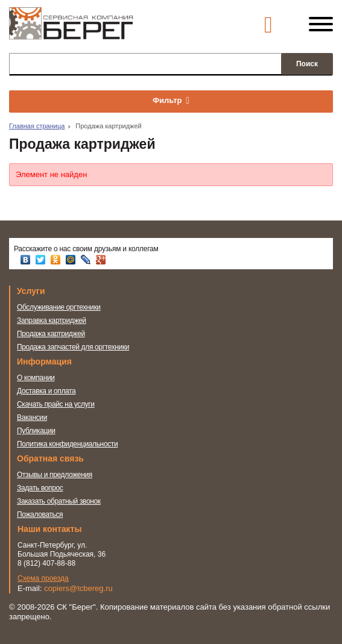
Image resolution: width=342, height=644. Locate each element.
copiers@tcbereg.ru (78, 588)
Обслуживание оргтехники (59, 307)
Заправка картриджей (52, 320)
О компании (36, 378)
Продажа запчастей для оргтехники (73, 347)
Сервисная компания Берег (71, 29)
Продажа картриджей (51, 334)
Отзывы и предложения (55, 475)
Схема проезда (43, 578)
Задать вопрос (40, 488)
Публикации (36, 431)
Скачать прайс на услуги (56, 404)
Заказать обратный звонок (59, 501)
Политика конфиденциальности (67, 444)
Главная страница (37, 126)
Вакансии (32, 417)
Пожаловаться (40, 514)
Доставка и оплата (46, 391)
